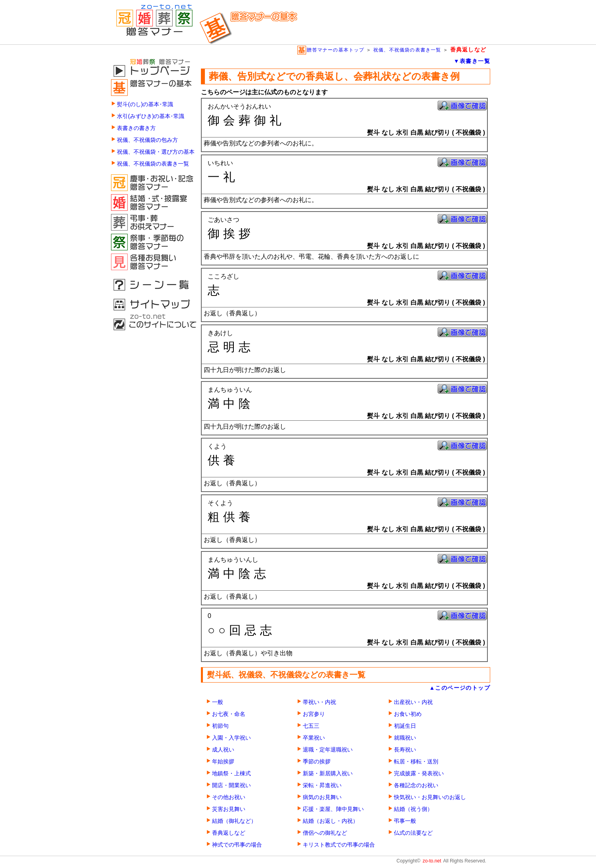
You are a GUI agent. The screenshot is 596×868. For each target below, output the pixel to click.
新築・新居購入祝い (328, 774)
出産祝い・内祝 (413, 702)
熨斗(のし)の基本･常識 (145, 104)
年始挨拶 (223, 762)
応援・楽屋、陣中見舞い (333, 809)
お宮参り (314, 714)
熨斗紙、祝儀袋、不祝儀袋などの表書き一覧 (286, 675)
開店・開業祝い (231, 785)
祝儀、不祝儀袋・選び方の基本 (156, 152)
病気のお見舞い (322, 797)
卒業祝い (314, 738)
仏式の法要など (413, 833)
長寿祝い (405, 750)
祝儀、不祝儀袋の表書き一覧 (407, 50)
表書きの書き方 (136, 128)
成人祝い (223, 750)
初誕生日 (405, 726)
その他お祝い (229, 797)
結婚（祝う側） (413, 809)
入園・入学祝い (231, 738)
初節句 (220, 726)
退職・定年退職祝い (328, 750)
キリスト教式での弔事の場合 (339, 845)
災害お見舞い (229, 809)
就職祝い (405, 738)
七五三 (311, 726)
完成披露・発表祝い (419, 774)
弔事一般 (405, 821)
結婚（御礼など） (234, 821)
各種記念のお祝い (416, 785)
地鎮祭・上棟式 (231, 774)
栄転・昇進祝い (322, 785)
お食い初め (408, 714)
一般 (218, 702)
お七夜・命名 (229, 714)
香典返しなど (229, 833)
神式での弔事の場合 (237, 845)
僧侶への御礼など (325, 833)
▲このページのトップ (460, 688)
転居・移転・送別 (416, 762)
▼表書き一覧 (472, 61)
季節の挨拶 (317, 762)
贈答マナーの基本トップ (330, 50)
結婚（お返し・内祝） (330, 821)
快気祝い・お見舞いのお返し (430, 797)
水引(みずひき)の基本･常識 (151, 116)
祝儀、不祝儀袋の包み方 (147, 140)
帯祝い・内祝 (319, 702)
